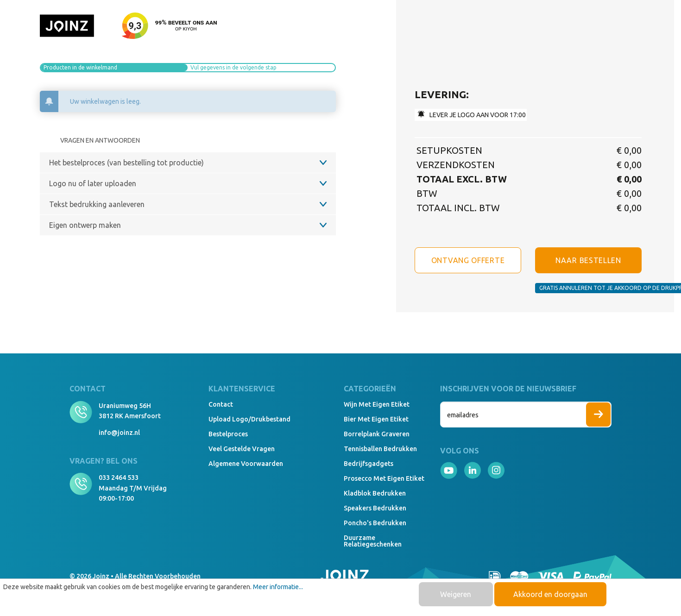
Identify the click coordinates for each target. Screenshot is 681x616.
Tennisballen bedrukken (380, 449)
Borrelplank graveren (377, 434)
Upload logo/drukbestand (249, 419)
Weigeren (456, 594)
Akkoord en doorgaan (550, 594)
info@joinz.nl (119, 433)
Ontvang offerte (468, 260)
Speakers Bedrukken (375, 508)
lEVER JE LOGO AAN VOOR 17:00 (472, 115)
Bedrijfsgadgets (369, 464)
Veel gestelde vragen (242, 449)
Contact (221, 404)
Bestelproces (228, 434)
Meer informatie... (278, 587)
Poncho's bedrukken (375, 523)
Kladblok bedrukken (375, 493)
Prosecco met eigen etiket (384, 478)
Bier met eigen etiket (376, 419)
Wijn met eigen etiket (377, 404)
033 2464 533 (119, 478)
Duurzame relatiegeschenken (373, 541)
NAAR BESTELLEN (588, 260)
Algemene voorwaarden (246, 464)
